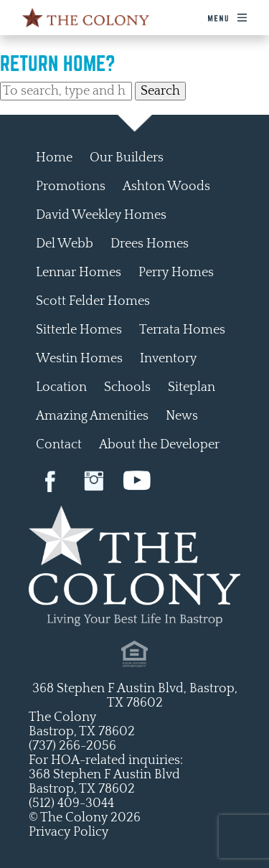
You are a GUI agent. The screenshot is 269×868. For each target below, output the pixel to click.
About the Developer (159, 445)
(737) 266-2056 (72, 746)
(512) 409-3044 (71, 803)
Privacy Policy (69, 832)
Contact (59, 445)
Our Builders (127, 158)
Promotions (71, 187)
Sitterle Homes (79, 330)
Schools (127, 387)
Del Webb (65, 244)
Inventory (168, 359)
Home (54, 158)
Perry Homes (176, 273)
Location (61, 387)
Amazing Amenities (92, 416)
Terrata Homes (182, 330)
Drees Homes (150, 244)
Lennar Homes (79, 273)
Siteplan (192, 387)
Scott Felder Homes (93, 301)
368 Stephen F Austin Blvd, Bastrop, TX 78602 (135, 696)
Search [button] (160, 91)
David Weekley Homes (101, 215)
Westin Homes (79, 359)
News (182, 416)
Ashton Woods (166, 187)
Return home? (58, 63)
